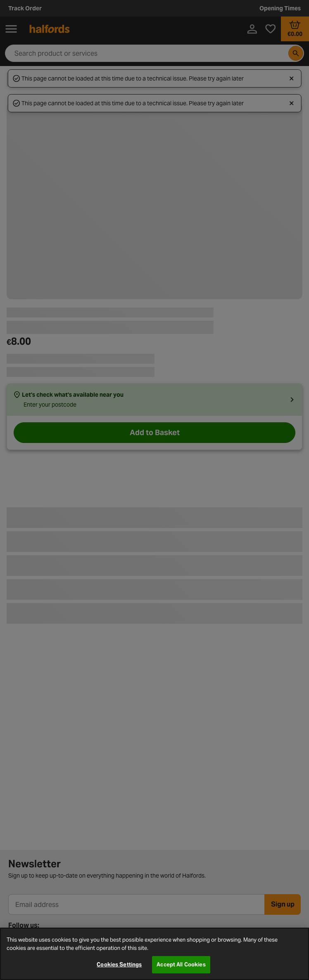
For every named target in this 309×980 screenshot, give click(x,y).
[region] (154, 954)
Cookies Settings (119, 965)
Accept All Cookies (181, 965)
